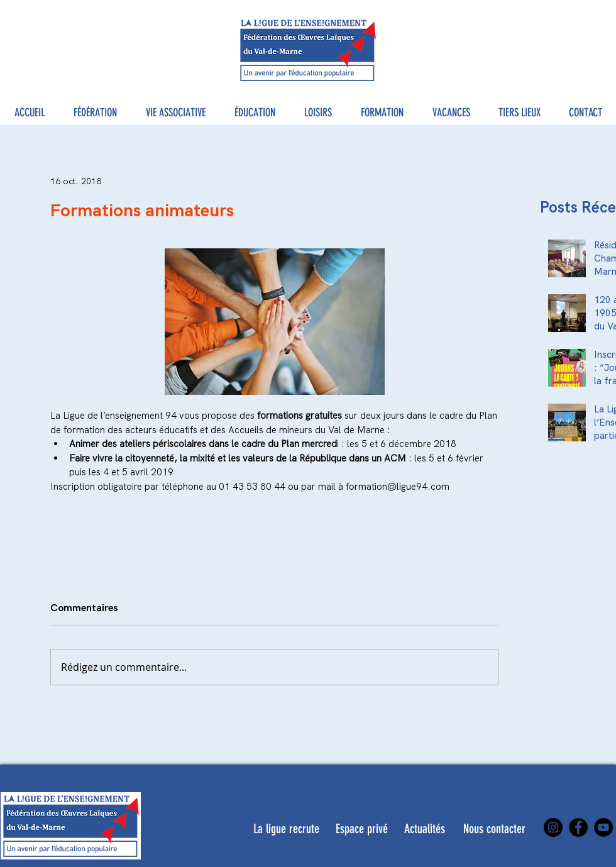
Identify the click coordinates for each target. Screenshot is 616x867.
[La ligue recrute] (286, 829)
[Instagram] (553, 827)
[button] (95, 113)
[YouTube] (603, 827)
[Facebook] (578, 827)
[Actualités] (425, 829)
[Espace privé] (361, 829)
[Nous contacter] (494, 829)
